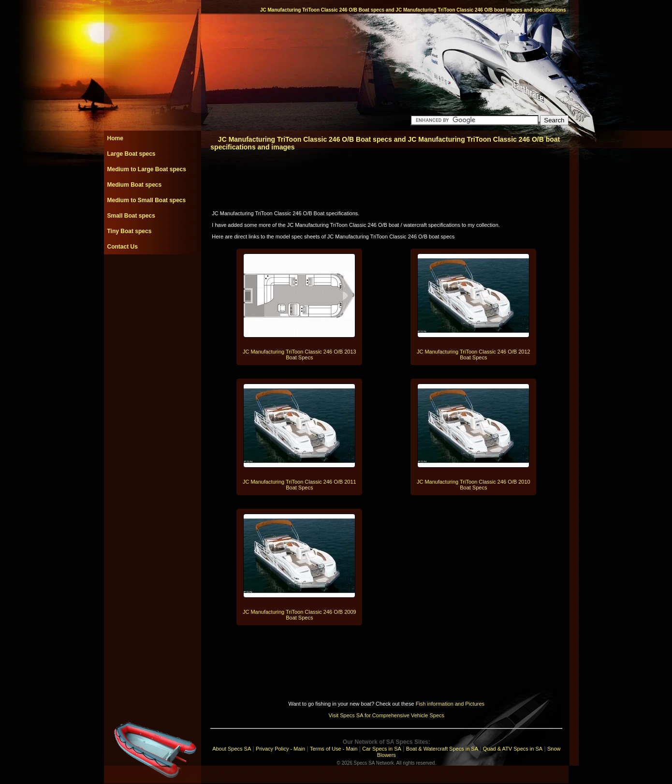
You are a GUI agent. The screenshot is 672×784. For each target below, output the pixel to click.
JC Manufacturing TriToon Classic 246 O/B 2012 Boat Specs (474, 355)
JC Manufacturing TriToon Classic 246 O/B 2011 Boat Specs (299, 485)
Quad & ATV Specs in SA (513, 749)
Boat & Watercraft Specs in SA (442, 749)
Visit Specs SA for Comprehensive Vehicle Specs (387, 715)
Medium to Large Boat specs (147, 169)
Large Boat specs (131, 154)
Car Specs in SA (382, 749)
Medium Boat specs (135, 185)
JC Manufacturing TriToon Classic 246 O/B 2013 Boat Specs (299, 355)
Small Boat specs (131, 216)
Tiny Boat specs (130, 231)
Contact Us (123, 247)
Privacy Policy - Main (280, 749)
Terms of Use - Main (334, 749)
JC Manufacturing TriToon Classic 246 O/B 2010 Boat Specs (474, 485)
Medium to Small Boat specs (147, 200)
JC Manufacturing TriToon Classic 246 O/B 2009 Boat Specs (299, 615)
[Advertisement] (152, 276)
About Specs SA (232, 749)
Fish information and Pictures (450, 704)
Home (115, 138)
